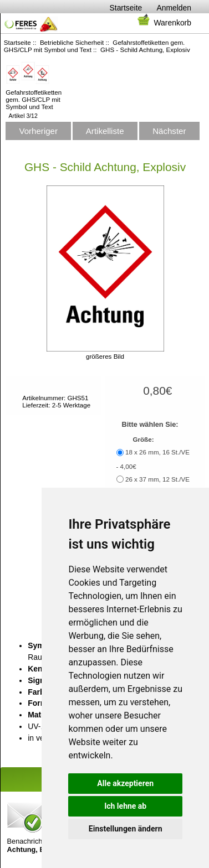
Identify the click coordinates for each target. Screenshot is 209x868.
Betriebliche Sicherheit (72, 42)
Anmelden (174, 8)
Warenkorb (164, 23)
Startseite (126, 8)
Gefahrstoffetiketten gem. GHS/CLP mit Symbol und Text (34, 96)
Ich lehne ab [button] (125, 806)
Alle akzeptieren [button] (125, 783)
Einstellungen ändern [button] (126, 829)
